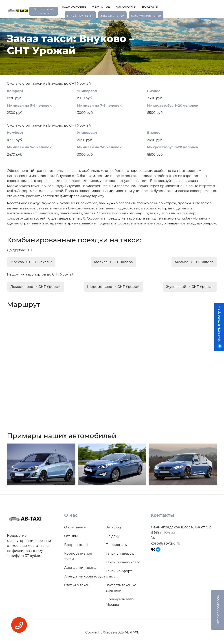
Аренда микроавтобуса (85, 575)
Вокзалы (150, 7)
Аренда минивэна (80, 567)
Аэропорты (126, 7)
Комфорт (15, 91)
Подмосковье (74, 7)
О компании (75, 526)
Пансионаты (117, 544)
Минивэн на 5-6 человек (29, 105)
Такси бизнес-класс (123, 561)
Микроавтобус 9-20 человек (173, 105)
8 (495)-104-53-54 (80, 16)
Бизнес (154, 91)
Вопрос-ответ (76, 544)
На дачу (113, 535)
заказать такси (112, 16)
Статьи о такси (77, 584)
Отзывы (71, 535)
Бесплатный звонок (43, 11)
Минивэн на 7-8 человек (99, 105)
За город (113, 526)
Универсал (87, 91)
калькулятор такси (146, 16)
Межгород (101, 7)
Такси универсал (121, 552)
